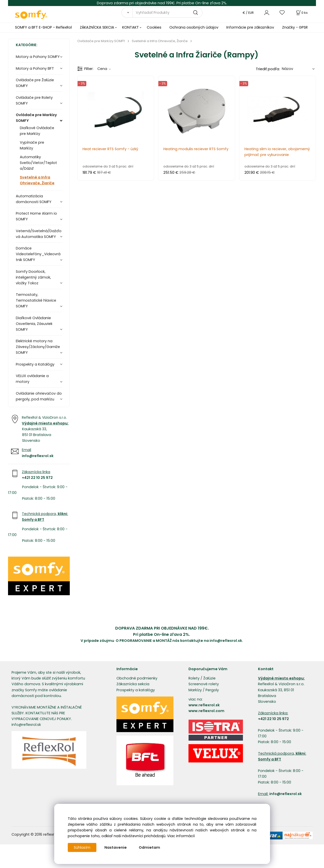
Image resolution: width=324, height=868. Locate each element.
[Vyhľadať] (127, 13)
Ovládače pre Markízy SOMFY (36, 118)
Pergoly (212, 690)
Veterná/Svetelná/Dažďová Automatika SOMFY (39, 234)
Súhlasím (82, 847)
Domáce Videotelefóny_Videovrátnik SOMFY (38, 254)
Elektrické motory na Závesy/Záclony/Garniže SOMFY (38, 347)
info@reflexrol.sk (38, 456)
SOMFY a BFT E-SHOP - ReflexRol (43, 27)
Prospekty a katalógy (136, 690)
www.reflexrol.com (206, 711)
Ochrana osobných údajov (194, 27)
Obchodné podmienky (137, 678)
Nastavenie (116, 847)
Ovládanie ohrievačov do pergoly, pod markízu (39, 396)
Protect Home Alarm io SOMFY (36, 216)
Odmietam (149, 847)
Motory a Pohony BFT (35, 68)
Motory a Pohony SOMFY (38, 57)
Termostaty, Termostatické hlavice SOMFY (36, 300)
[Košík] (301, 13)
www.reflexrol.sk (204, 705)
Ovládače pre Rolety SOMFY (34, 100)
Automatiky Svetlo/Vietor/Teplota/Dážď (38, 163)
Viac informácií (181, 836)
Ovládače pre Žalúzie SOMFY (35, 83)
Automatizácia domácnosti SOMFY (34, 199)
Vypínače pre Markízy (32, 145)
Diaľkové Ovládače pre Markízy (37, 131)
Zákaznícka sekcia (133, 684)
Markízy (195, 690)
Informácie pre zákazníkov (250, 27)
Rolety (194, 678)
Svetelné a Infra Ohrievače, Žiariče (37, 180)
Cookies (154, 27)
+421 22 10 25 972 (37, 478)
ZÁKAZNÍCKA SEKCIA (97, 27)
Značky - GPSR (295, 27)
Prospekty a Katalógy (35, 364)
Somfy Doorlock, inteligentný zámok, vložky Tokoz (33, 277)
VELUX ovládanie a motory (32, 379)
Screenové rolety (204, 684)
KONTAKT (131, 27)
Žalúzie (209, 678)
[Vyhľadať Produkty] (168, 13)
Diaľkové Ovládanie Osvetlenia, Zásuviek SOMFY (34, 324)
